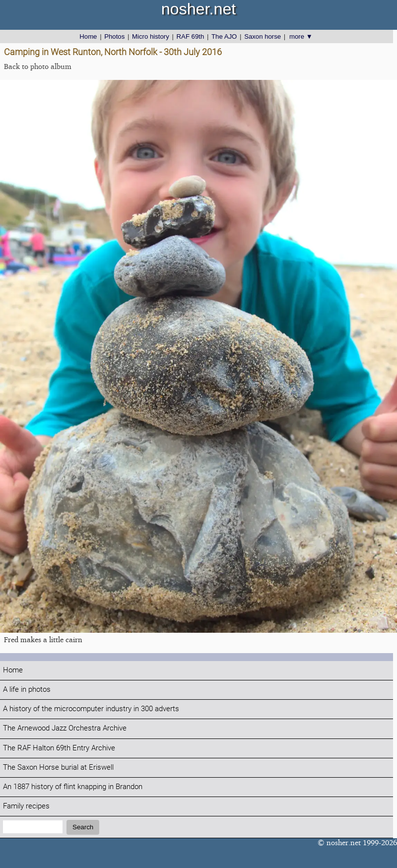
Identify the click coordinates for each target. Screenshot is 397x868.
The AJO (224, 36)
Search (83, 827)
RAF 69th (191, 36)
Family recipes (26, 806)
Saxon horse (263, 36)
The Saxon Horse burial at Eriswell (58, 768)
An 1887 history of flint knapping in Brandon (73, 787)
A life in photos (27, 690)
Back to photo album (38, 66)
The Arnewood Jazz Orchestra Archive (65, 728)
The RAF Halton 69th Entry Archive (59, 748)
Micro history (151, 36)
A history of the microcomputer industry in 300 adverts (91, 709)
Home (88, 36)
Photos (114, 36)
